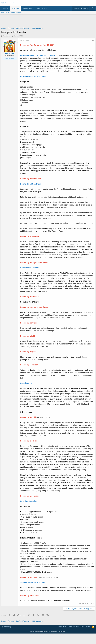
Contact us (62, 637)
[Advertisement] (48, 21)
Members (41, 8)
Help (83, 637)
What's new (27, 8)
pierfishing (6, 637)
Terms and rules (73, 637)
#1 (93, 41)
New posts (5, 12)
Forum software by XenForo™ (48, 642)
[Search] (93, 8)
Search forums (16, 12)
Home (6, 8)
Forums (15, 8)
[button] (34, 8)
